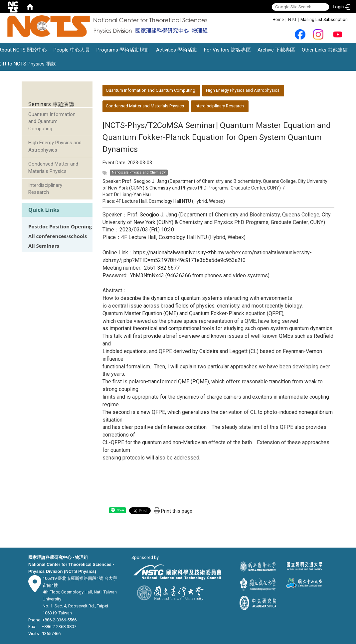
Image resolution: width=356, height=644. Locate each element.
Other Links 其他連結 (325, 50)
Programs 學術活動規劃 (123, 50)
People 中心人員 (72, 50)
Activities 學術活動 (177, 50)
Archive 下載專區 (276, 50)
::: (269, 19)
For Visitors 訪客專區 (227, 50)
